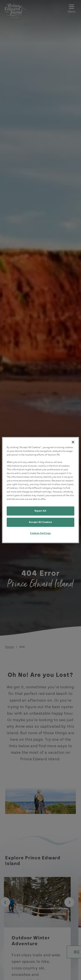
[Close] (73, 442)
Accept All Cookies (40, 522)
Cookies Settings (40, 533)
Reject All (40, 511)
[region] (40, 490)
